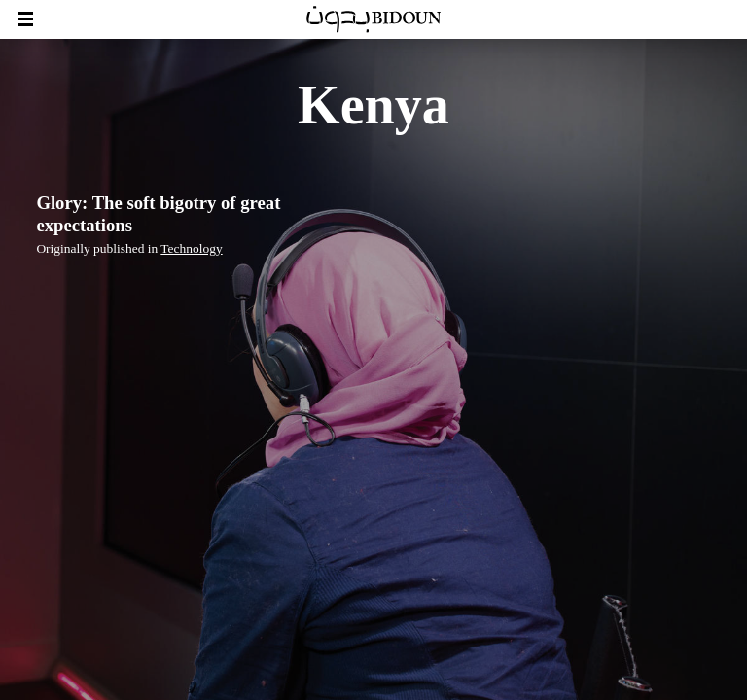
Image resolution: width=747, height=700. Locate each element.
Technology (191, 248)
